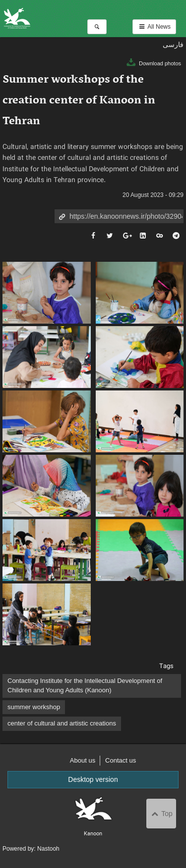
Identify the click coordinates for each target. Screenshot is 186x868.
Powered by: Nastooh (31, 849)
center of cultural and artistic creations (62, 723)
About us (83, 760)
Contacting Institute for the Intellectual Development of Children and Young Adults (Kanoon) (85, 685)
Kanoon (62, 19)
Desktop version (93, 779)
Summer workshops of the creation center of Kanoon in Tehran (79, 100)
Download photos (153, 63)
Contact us (121, 760)
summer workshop (34, 707)
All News (154, 27)
